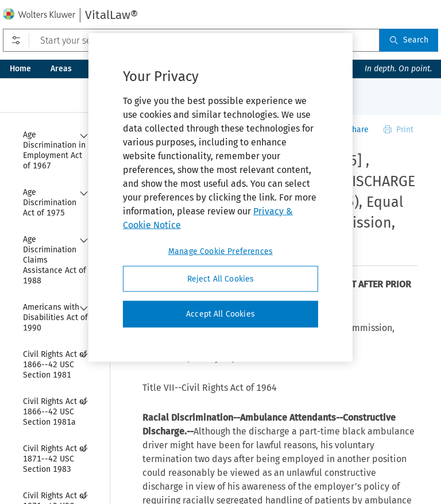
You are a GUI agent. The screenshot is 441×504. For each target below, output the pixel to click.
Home (20, 69)
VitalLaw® (111, 15)
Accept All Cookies (220, 314)
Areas (61, 69)
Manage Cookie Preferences (220, 251)
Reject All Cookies (221, 278)
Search (409, 40)
